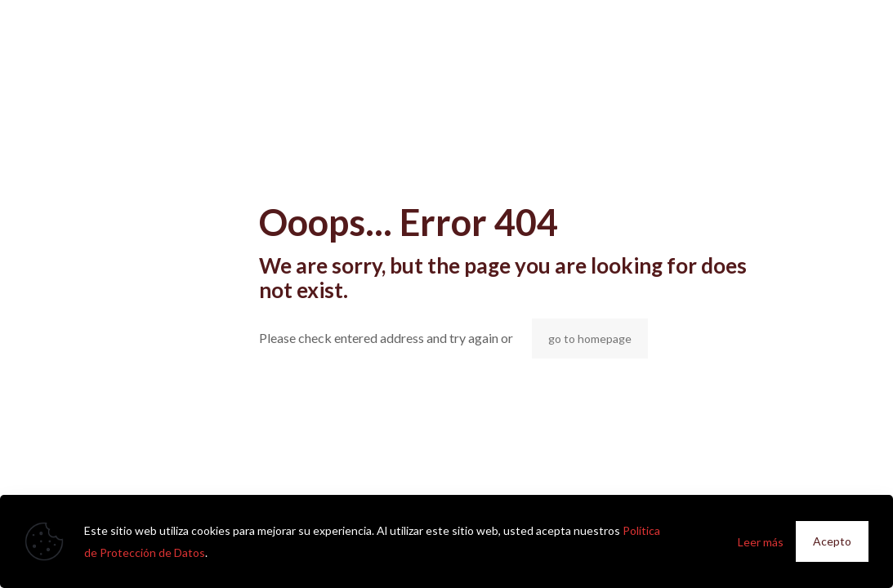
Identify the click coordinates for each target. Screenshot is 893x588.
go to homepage (590, 339)
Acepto (832, 541)
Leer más (761, 542)
